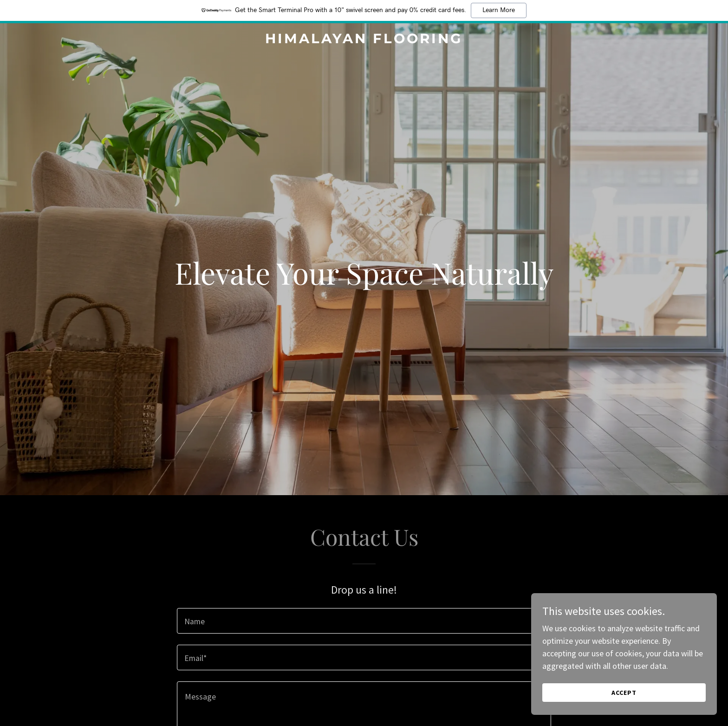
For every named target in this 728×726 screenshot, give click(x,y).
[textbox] (364, 621)
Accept (624, 693)
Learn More (499, 10)
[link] (364, 40)
